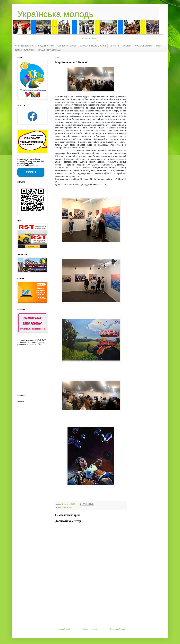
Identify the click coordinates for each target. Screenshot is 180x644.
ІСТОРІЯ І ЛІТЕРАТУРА (24, 46)
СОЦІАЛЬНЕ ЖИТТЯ (144, 46)
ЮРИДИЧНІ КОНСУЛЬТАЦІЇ (50, 50)
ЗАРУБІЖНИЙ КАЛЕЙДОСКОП (93, 46)
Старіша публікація (118, 629)
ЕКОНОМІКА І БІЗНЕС (67, 46)
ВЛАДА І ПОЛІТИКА (46, 46)
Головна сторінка (90, 629)
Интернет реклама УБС (90, 38)
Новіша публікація (63, 629)
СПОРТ (159, 46)
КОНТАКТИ (114, 46)
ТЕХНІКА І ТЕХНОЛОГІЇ (25, 50)
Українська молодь (55, 14)
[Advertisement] (91, 606)
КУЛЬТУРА (127, 46)
